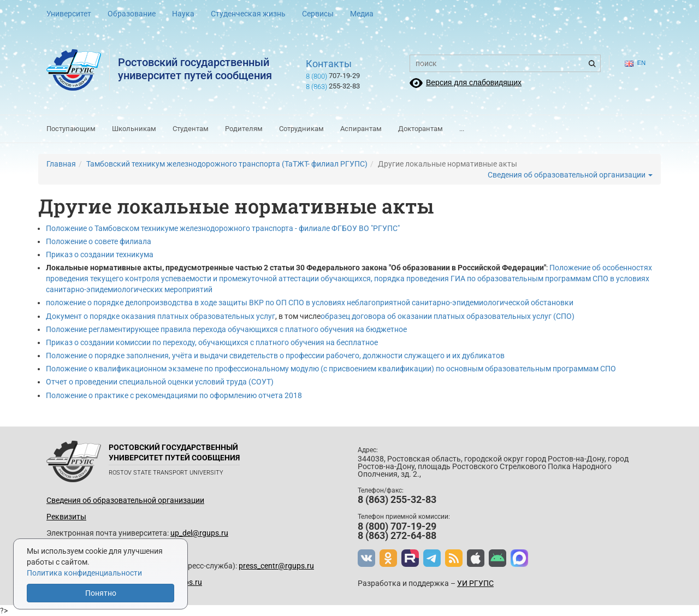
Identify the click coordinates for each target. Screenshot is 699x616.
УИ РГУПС (475, 583)
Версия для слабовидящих (474, 82)
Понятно (101, 593)
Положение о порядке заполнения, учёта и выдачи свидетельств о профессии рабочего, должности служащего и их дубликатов (275, 356)
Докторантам (420, 129)
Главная (61, 164)
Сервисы (318, 14)
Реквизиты (66, 517)
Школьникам (134, 129)
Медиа (362, 14)
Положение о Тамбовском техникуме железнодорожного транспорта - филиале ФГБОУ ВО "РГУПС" (223, 228)
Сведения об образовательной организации (570, 175)
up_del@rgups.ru (199, 533)
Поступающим (71, 129)
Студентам (191, 129)
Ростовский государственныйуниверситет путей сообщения (195, 69)
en (635, 63)
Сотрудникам (301, 129)
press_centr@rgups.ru (276, 566)
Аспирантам (361, 129)
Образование (132, 14)
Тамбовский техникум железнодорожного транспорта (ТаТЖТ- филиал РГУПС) (227, 164)
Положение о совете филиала (99, 241)
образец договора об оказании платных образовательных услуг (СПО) (448, 316)
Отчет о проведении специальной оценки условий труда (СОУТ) (160, 382)
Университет (69, 14)
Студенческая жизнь (248, 14)
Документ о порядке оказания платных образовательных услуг (161, 316)
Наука (183, 14)
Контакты (329, 64)
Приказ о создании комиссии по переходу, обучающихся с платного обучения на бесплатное (212, 342)
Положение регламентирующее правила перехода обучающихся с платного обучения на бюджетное (226, 329)
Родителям (244, 129)
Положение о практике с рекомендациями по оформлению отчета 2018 (174, 395)
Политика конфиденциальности (84, 573)
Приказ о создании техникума (100, 254)
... (462, 129)
